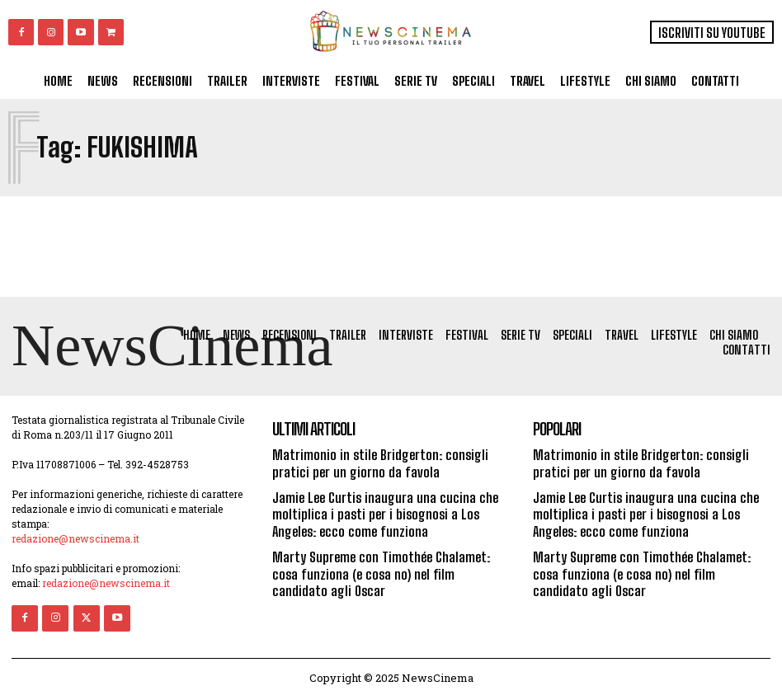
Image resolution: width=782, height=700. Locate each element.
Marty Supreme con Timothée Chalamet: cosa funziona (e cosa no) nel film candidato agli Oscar (389, 568)
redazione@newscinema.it (75, 541)
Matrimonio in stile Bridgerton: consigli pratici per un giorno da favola (377, 465)
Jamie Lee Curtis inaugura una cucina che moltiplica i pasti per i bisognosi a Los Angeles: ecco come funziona (381, 512)
